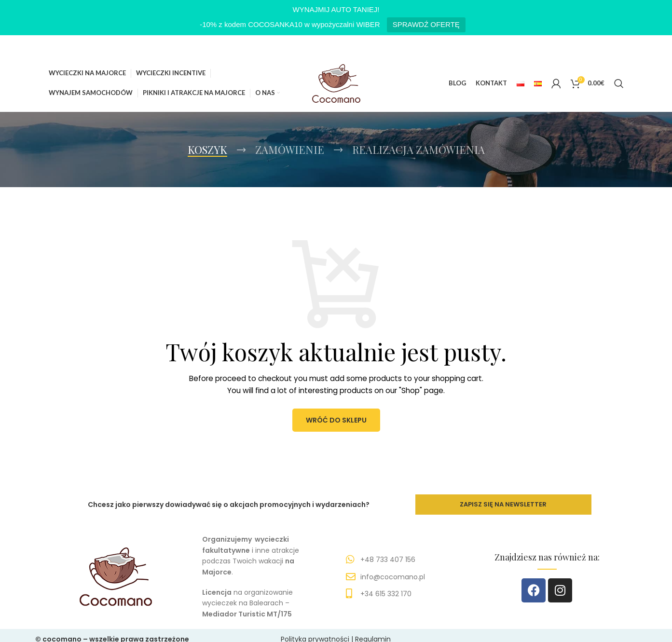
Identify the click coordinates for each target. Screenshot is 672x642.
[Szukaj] (619, 83)
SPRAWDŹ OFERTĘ (426, 24)
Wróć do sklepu (336, 421)
